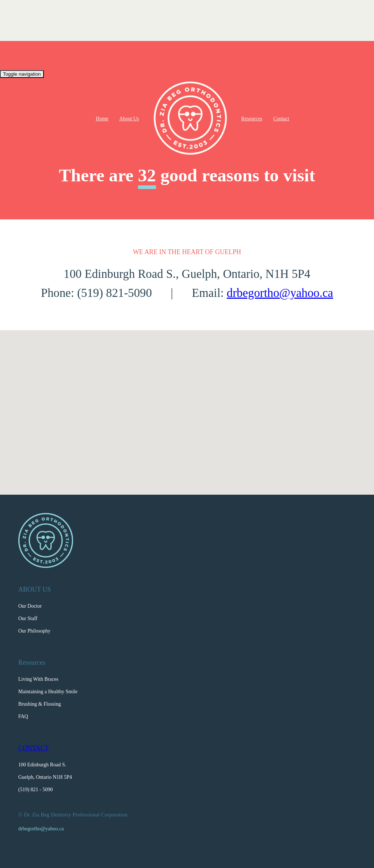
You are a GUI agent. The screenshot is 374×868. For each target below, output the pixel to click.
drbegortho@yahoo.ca (280, 293)
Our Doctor (30, 606)
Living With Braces (38, 679)
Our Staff (28, 618)
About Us (129, 119)
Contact (281, 119)
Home (102, 119)
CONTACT (34, 748)
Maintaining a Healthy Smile (48, 692)
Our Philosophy (34, 631)
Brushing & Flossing (40, 704)
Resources (252, 119)
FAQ (23, 716)
